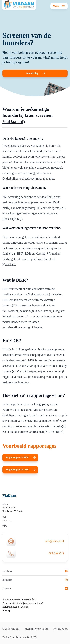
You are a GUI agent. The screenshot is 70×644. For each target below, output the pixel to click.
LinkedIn (35, 588)
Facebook (35, 571)
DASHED (32, 637)
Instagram (35, 580)
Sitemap (6, 610)
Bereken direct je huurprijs (16, 607)
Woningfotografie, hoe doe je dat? (19, 599)
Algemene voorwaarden (36, 629)
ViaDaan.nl (13, 121)
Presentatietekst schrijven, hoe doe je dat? (23, 603)
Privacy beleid (61, 629)
